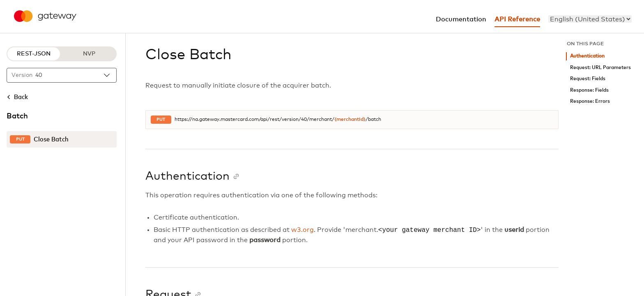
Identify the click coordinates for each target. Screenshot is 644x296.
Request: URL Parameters (600, 68)
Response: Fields (589, 90)
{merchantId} (350, 120)
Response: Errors (590, 101)
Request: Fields (588, 79)
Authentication (587, 56)
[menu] (590, 19)
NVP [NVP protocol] (89, 54)
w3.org (302, 230)
